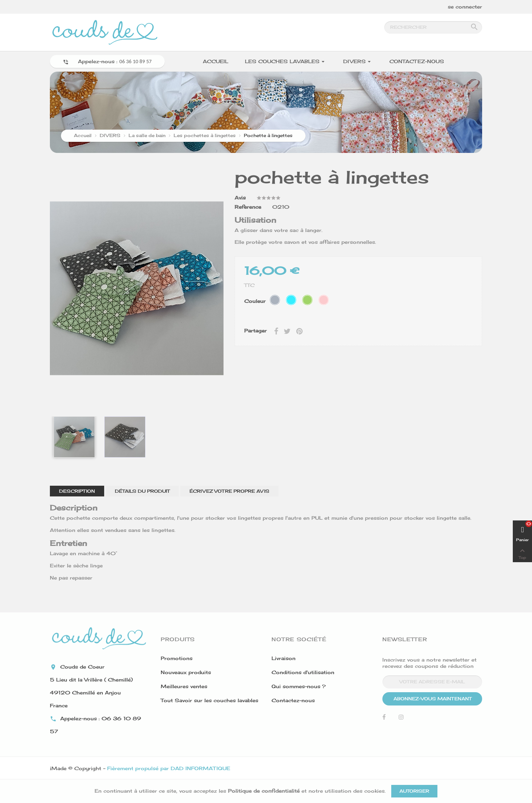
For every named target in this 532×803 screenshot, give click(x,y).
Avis (240, 198)
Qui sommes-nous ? (299, 686)
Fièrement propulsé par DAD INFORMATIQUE (169, 768)
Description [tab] (77, 491)
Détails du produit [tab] (142, 491)
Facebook (384, 719)
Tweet (287, 331)
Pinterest (299, 331)
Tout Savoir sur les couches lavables (209, 700)
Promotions (177, 658)
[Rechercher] (433, 27)
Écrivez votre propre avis (229, 491)
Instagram (401, 719)
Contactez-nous (293, 700)
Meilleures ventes (184, 686)
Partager (276, 331)
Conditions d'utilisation (303, 672)
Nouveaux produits (186, 672)
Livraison (284, 658)
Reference (248, 207)
